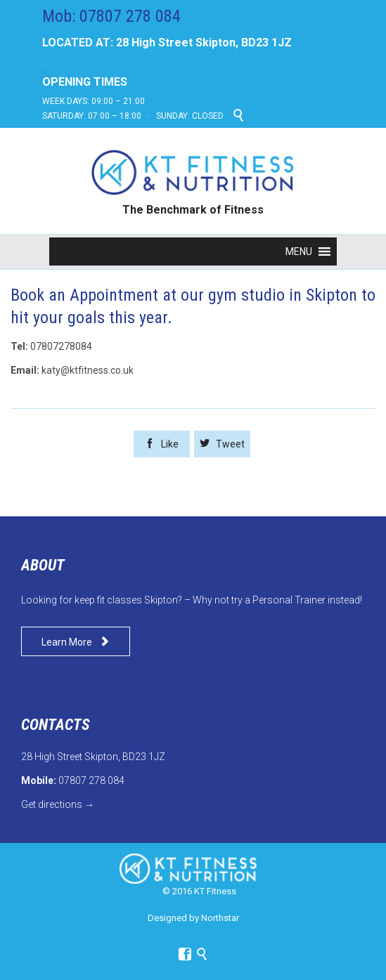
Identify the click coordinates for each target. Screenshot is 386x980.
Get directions (52, 804)
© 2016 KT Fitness (199, 891)
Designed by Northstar (193, 918)
